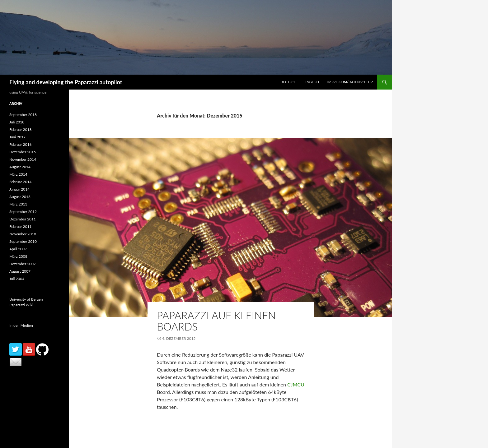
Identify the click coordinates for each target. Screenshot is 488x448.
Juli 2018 (17, 122)
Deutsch (288, 82)
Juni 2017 (17, 137)
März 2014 (18, 174)
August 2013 (20, 197)
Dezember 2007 (23, 264)
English (312, 82)
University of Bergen (26, 299)
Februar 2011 (20, 226)
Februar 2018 (20, 129)
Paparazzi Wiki (21, 305)
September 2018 (23, 115)
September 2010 (23, 241)
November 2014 (23, 159)
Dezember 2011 (23, 219)
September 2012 (23, 212)
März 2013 (18, 204)
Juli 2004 (17, 279)
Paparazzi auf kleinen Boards (216, 321)
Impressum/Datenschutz (350, 82)
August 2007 (20, 271)
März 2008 (18, 256)
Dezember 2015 (23, 152)
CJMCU (296, 384)
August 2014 (20, 167)
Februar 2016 (20, 144)
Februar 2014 (20, 182)
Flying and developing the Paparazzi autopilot (66, 82)
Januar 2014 (19, 189)
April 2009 (18, 249)
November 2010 (23, 234)
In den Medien (21, 325)
